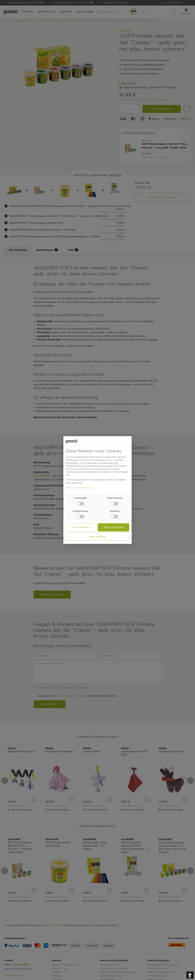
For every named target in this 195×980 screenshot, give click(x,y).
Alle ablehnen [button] (81, 527)
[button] (190, 975)
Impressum (72, 488)
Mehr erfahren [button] (98, 537)
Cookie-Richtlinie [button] (85, 469)
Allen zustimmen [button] (114, 527)
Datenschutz (86, 488)
